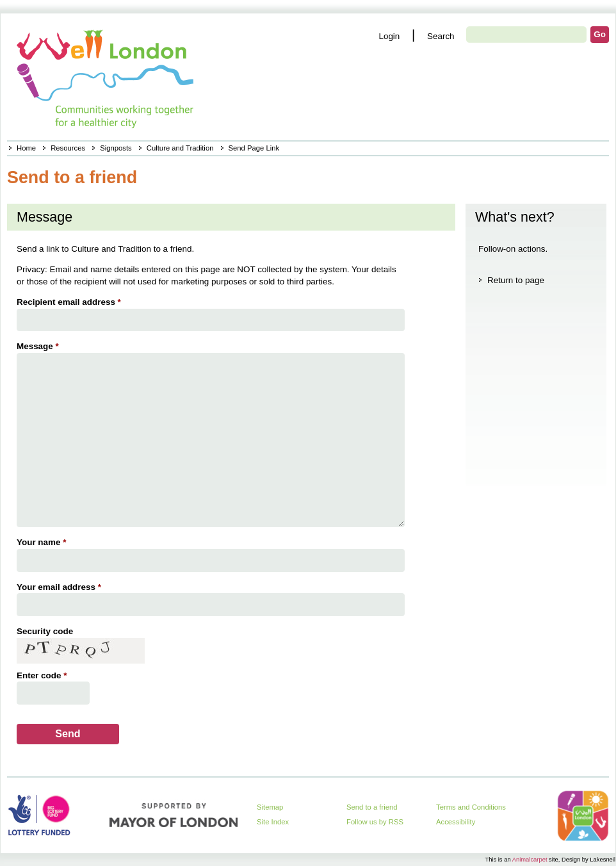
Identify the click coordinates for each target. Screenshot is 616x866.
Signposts (116, 148)
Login (389, 36)
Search (441, 36)
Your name (43, 542)
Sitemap (270, 807)
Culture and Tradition (180, 148)
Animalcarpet (530, 859)
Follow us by (375, 822)
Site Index (273, 822)
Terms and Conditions (471, 807)
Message (39, 346)
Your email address (61, 587)
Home (26, 148)
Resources (68, 148)
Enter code (43, 675)
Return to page (516, 280)
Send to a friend (372, 807)
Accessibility (456, 822)
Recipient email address (70, 302)
